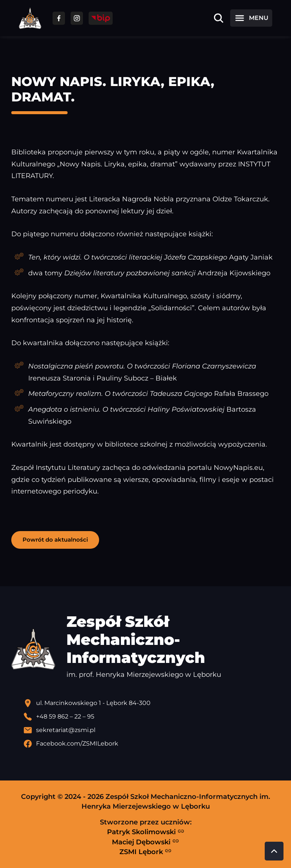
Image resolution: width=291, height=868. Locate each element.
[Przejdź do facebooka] (59, 18)
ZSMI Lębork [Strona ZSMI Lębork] (145, 851)
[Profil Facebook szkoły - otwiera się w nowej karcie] (152, 744)
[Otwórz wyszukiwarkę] (219, 18)
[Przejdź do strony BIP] (101, 18)
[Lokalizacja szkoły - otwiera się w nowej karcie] (152, 703)
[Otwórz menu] (251, 18)
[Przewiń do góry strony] (274, 851)
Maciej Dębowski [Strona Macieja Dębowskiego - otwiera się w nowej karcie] (145, 842)
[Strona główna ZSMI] (30, 18)
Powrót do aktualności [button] (55, 540)
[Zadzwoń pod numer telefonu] (152, 717)
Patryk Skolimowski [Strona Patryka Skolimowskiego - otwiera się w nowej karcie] (146, 832)
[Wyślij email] (152, 730)
